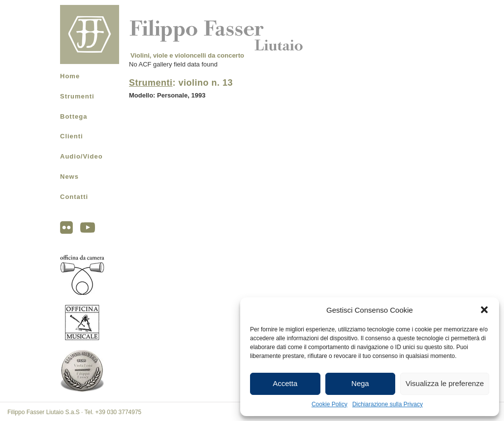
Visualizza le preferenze (445, 383)
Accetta (285, 383)
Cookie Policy (330, 404)
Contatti (74, 197)
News (69, 177)
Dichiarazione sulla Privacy (388, 404)
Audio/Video (81, 156)
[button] (484, 310)
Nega (360, 383)
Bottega (74, 116)
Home (70, 76)
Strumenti (77, 96)
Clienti (72, 136)
